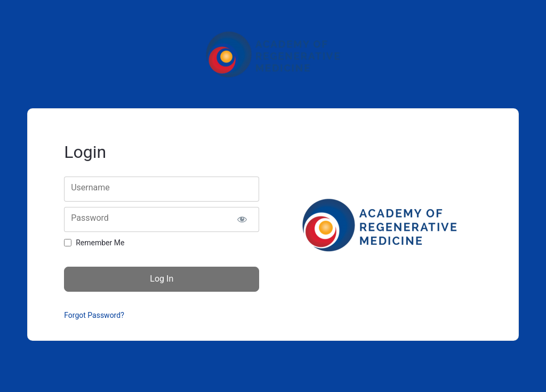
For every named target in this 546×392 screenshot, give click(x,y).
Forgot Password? (94, 315)
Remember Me (100, 243)
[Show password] (242, 219)
